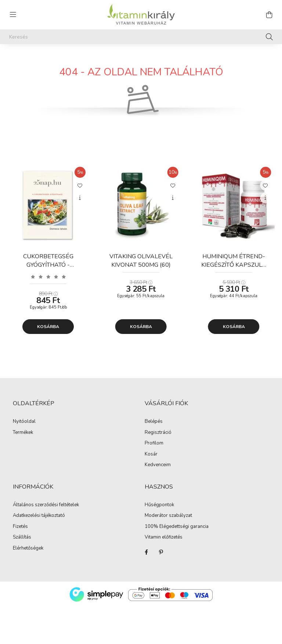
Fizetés (20, 527)
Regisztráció (158, 433)
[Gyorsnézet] (80, 198)
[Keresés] (141, 37)
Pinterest (161, 552)
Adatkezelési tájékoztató (39, 516)
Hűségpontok (159, 505)
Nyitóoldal (24, 422)
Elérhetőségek (28, 548)
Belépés (154, 422)
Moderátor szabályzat (168, 516)
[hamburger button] (13, 15)
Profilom (154, 443)
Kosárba (48, 327)
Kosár (151, 454)
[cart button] (269, 15)
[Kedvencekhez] (80, 185)
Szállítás (22, 537)
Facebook (146, 552)
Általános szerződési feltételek (46, 505)
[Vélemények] (48, 276)
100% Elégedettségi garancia (177, 527)
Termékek (23, 433)
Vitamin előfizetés (164, 537)
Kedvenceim (158, 465)
